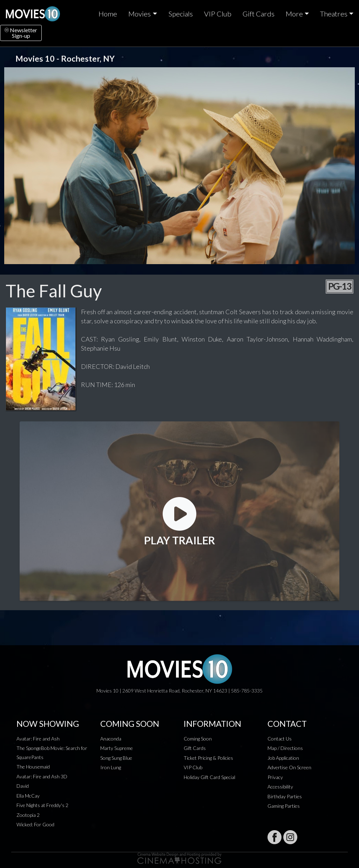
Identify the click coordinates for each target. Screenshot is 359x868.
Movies (140, 14)
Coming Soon (198, 739)
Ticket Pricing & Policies (208, 758)
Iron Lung (111, 767)
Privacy (275, 777)
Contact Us (280, 739)
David (23, 786)
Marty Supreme (117, 748)
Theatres (334, 14)
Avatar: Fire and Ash (38, 739)
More (294, 14)
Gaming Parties (284, 806)
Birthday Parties (285, 796)
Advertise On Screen (289, 767)
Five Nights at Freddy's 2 (42, 805)
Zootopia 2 (28, 815)
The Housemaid (33, 767)
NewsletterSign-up (21, 33)
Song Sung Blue (116, 758)
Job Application (283, 758)
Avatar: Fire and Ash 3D (42, 776)
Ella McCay (28, 796)
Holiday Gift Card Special (209, 777)
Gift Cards (259, 14)
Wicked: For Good (35, 824)
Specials (181, 14)
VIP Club (218, 14)
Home (108, 14)
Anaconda (111, 739)
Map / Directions (285, 748)
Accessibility (280, 787)
